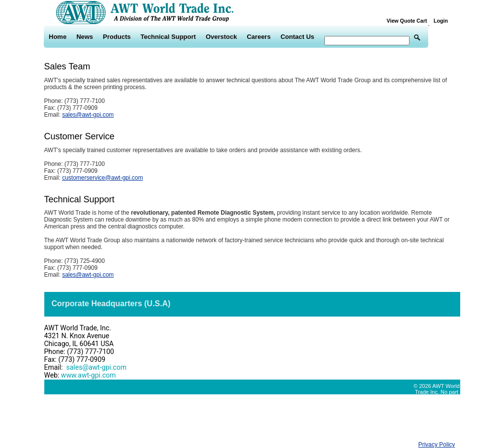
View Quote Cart (409, 21)
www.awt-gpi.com (88, 375)
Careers (258, 37)
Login (441, 21)
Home (58, 37)
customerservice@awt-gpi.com (102, 178)
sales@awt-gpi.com (88, 115)
